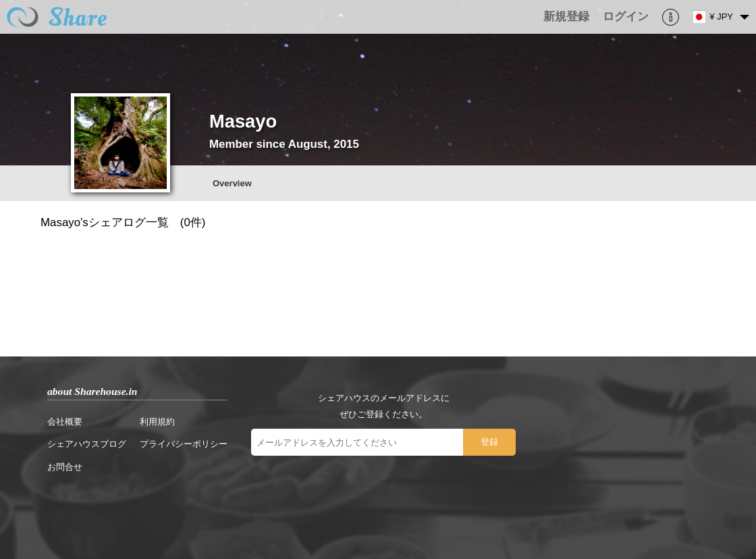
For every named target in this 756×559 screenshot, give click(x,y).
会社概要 (65, 422)
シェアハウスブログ (87, 444)
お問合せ (65, 467)
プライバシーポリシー (184, 444)
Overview (232, 183)
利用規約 (157, 422)
